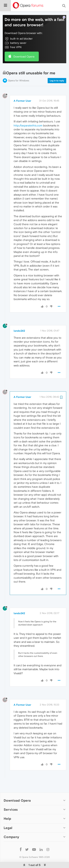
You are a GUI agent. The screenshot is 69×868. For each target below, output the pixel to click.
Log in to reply (57, 81)
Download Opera (24, 56)
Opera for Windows (18, 81)
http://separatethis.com (28, 125)
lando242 (19, 331)
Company (11, 837)
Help (7, 819)
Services (11, 809)
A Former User (22, 101)
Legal (8, 828)
